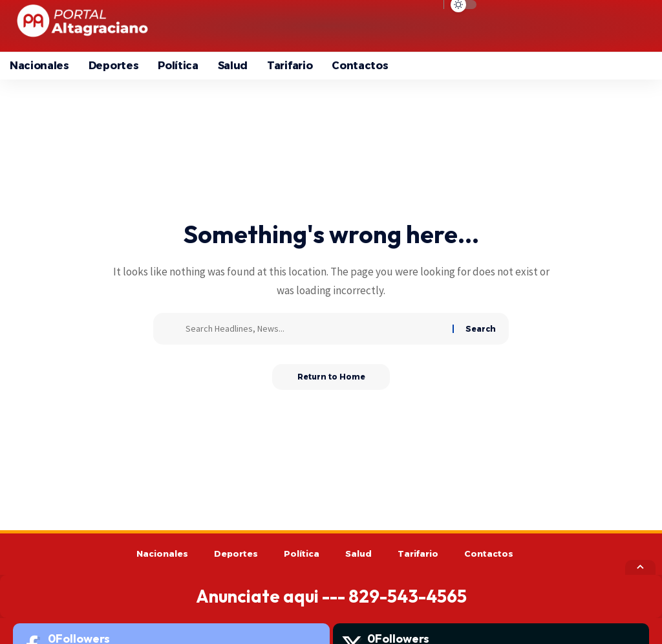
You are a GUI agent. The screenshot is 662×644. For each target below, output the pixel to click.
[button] (543, 26)
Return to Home (331, 377)
